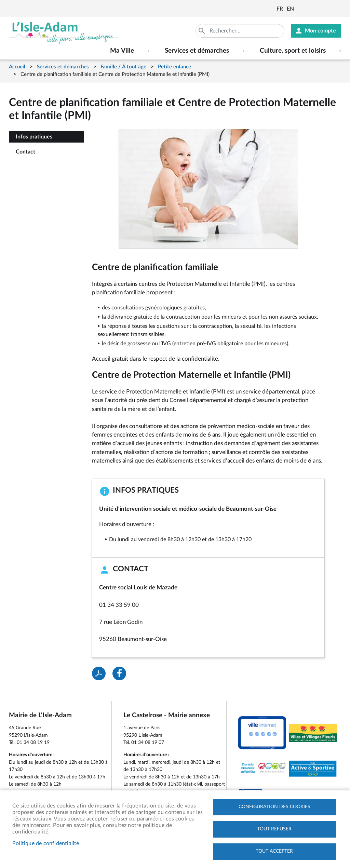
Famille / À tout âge (123, 67)
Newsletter (300, 9)
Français (280, 9)
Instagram (337, 9)
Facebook (318, 9)
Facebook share (119, 673)
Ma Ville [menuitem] (122, 51)
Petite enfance (174, 67)
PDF (99, 673)
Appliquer (202, 31)
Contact (25, 152)
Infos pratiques (34, 137)
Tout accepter (274, 851)
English (290, 9)
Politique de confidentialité (46, 843)
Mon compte (320, 31)
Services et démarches (63, 67)
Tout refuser (274, 829)
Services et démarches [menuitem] (197, 51)
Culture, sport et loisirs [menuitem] (293, 51)
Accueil (17, 67)
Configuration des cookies (274, 807)
